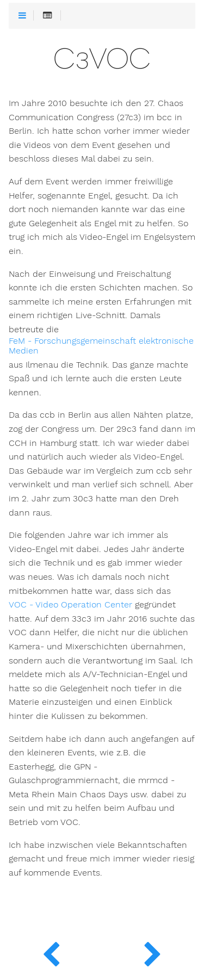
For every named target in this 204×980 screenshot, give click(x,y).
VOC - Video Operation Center (70, 605)
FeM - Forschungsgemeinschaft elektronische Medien (101, 346)
